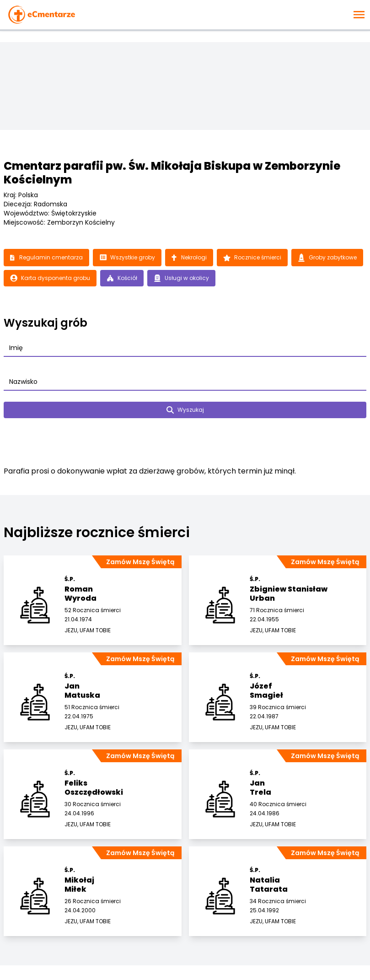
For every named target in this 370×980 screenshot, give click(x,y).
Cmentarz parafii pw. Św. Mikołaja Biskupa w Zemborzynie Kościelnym (172, 173)
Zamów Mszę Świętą (140, 562)
